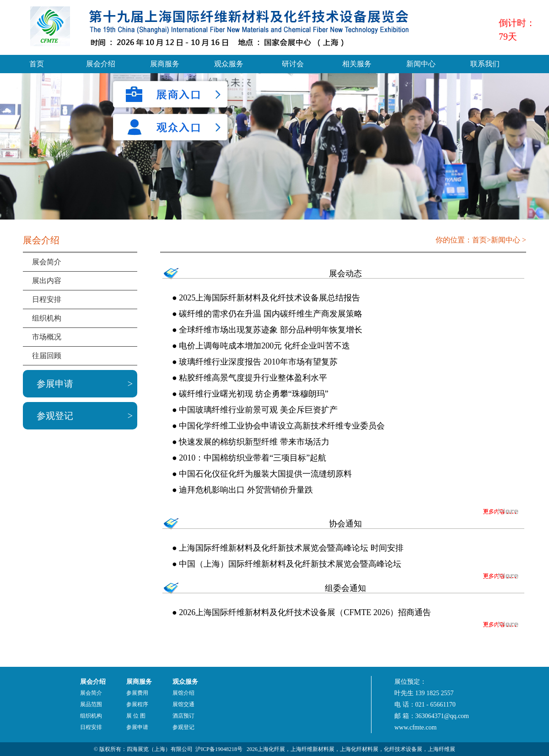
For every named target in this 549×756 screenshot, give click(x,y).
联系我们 (485, 64)
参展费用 (137, 693)
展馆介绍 (183, 693)
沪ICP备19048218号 (219, 749)
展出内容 (47, 281)
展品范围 (91, 704)
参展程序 (137, 704)
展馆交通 (183, 704)
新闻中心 (421, 64)
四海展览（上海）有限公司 (160, 749)
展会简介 (47, 262)
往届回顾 (47, 356)
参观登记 (55, 416)
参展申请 (55, 384)
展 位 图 (136, 716)
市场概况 (47, 337)
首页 (37, 64)
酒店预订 (183, 716)
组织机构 (47, 318)
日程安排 (47, 299)
